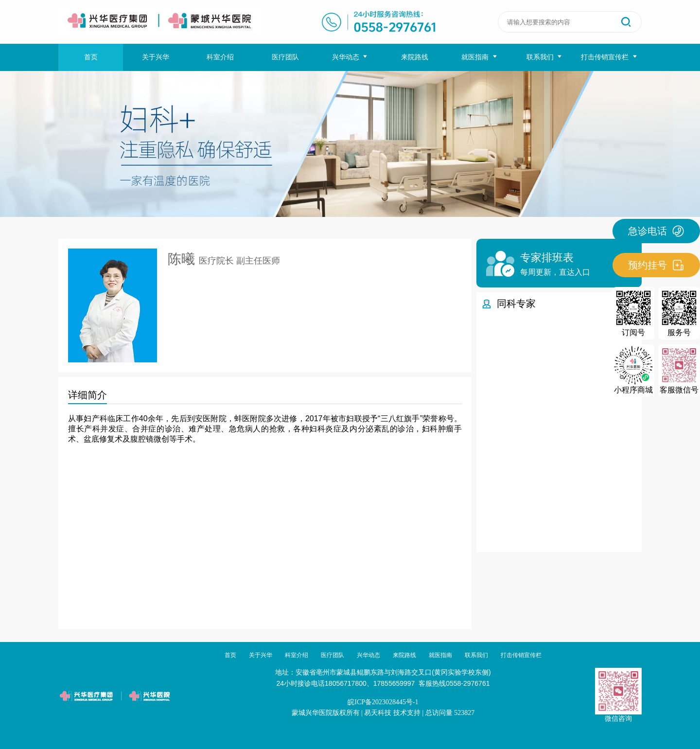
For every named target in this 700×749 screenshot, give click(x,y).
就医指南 (480, 57)
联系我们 (545, 57)
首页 (91, 57)
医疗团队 (285, 57)
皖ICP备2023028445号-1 (383, 702)
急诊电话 (656, 231)
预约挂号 (656, 265)
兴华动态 (350, 57)
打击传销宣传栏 (609, 57)
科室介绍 (220, 57)
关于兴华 (156, 57)
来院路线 (415, 57)
